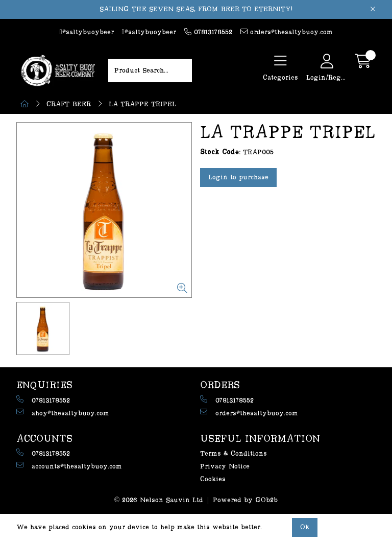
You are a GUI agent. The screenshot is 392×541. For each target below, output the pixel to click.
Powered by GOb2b (245, 500)
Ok (305, 527)
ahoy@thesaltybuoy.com (63, 413)
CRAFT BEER (69, 104)
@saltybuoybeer (86, 32)
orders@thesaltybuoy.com (287, 32)
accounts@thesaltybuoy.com (69, 466)
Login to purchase (238, 177)
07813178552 (208, 32)
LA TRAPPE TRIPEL (142, 104)
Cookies (213, 479)
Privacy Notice (225, 466)
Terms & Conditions (234, 454)
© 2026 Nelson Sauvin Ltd (159, 500)
